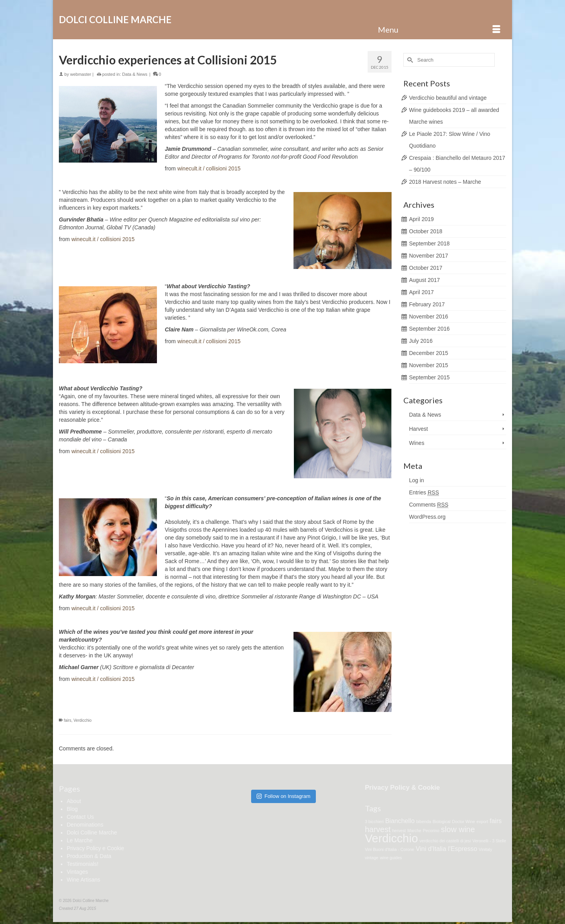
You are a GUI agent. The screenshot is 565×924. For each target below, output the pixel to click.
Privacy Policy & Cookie (402, 788)
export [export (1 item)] (483, 822)
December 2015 (429, 353)
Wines (417, 443)
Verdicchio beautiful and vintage (448, 98)
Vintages (77, 872)
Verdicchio (82, 720)
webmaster (81, 74)
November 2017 (429, 256)
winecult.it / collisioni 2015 (209, 168)
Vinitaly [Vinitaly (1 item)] (485, 849)
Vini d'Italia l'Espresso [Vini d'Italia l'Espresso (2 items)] (446, 849)
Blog (72, 809)
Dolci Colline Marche (115, 19)
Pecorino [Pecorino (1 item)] (431, 831)
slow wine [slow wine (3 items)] (458, 829)
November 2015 (429, 365)
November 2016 (429, 317)
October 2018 (426, 231)
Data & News (135, 74)
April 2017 (422, 292)
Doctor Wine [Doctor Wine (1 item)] (464, 822)
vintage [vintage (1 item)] (372, 858)
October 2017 (426, 268)
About (74, 801)
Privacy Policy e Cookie (95, 848)
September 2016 (430, 329)
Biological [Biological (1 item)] (441, 822)
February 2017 (427, 304)
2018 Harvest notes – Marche (445, 182)
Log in (417, 480)
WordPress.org (427, 517)
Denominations (85, 825)
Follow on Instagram (283, 796)
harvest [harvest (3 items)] (378, 829)
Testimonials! (83, 864)
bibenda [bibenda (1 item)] (424, 822)
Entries (424, 493)
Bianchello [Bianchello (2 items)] (400, 821)
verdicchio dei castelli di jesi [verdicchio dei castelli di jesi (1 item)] (445, 841)
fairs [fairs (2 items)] (496, 821)
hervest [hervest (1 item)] (399, 831)
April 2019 (422, 219)
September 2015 (430, 377)
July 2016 (421, 341)
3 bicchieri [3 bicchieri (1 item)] (374, 822)
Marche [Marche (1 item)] (414, 831)
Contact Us (80, 817)
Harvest (419, 429)
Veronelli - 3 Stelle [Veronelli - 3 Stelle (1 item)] (489, 841)
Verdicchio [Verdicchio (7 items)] (391, 838)
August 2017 (425, 280)
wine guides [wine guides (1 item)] (391, 858)
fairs (68, 720)
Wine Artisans (84, 880)
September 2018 (430, 243)
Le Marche (80, 840)
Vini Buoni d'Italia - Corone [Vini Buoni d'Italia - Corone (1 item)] (390, 849)
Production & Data (89, 856)
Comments (429, 505)
